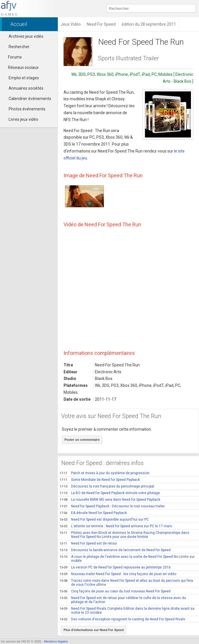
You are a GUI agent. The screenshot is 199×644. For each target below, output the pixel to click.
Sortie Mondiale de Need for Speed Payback (100, 480)
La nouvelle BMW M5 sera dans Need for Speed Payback (110, 500)
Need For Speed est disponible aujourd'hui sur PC (104, 519)
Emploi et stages (24, 78)
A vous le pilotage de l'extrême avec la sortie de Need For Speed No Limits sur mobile (127, 559)
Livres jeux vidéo (23, 119)
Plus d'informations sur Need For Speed (94, 630)
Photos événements (27, 109)
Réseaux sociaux (21, 67)
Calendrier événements (30, 99)
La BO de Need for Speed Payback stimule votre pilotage (110, 493)
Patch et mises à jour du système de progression (105, 473)
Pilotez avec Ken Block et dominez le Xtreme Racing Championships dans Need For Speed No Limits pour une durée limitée (124, 535)
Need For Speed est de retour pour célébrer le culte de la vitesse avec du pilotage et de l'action (123, 600)
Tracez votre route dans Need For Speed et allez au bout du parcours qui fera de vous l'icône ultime (126, 583)
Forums (12, 57)
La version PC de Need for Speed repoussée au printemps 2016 (115, 567)
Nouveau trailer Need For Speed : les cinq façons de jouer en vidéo (118, 574)
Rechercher (19, 47)
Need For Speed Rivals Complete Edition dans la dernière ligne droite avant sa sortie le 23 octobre (127, 611)
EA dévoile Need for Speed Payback (93, 513)
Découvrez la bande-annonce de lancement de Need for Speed (115, 550)
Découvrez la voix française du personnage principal (107, 486)
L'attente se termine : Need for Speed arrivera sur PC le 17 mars (116, 526)
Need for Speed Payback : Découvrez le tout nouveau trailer (112, 506)
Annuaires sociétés (26, 88)
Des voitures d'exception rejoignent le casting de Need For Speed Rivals (122, 619)
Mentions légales (56, 641)
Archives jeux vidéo (26, 36)
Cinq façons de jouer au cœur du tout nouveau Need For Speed (115, 591)
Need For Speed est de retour (88, 543)
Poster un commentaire (82, 440)
